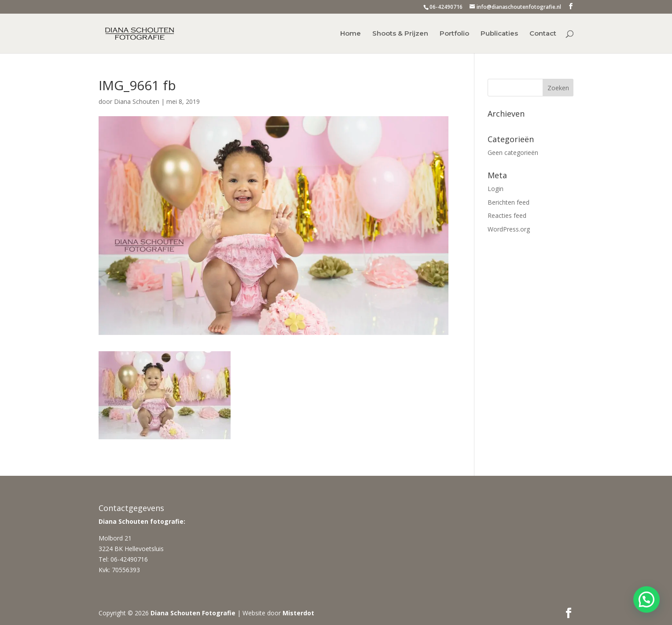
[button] (646, 599)
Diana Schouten (137, 101)
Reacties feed (507, 215)
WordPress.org (509, 229)
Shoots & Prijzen (400, 34)
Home (351, 34)
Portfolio (454, 34)
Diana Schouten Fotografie (193, 613)
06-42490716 (446, 7)
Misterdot (298, 613)
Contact (543, 34)
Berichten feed (509, 202)
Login (496, 189)
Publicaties (499, 34)
